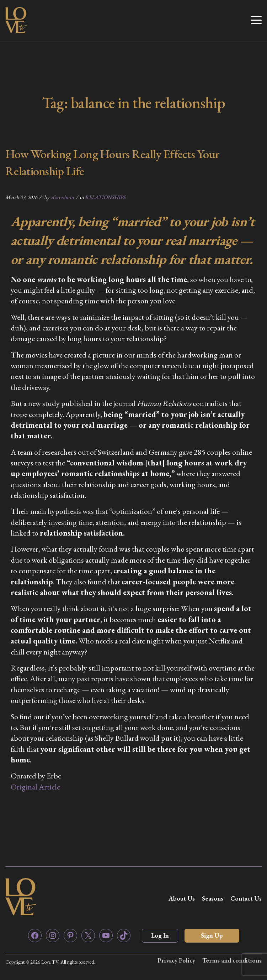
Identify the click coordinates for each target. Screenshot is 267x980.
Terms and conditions (232, 960)
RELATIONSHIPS (105, 197)
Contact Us (246, 898)
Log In (160, 935)
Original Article (35, 787)
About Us (182, 898)
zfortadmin (62, 197)
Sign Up (212, 935)
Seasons (213, 898)
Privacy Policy (176, 960)
